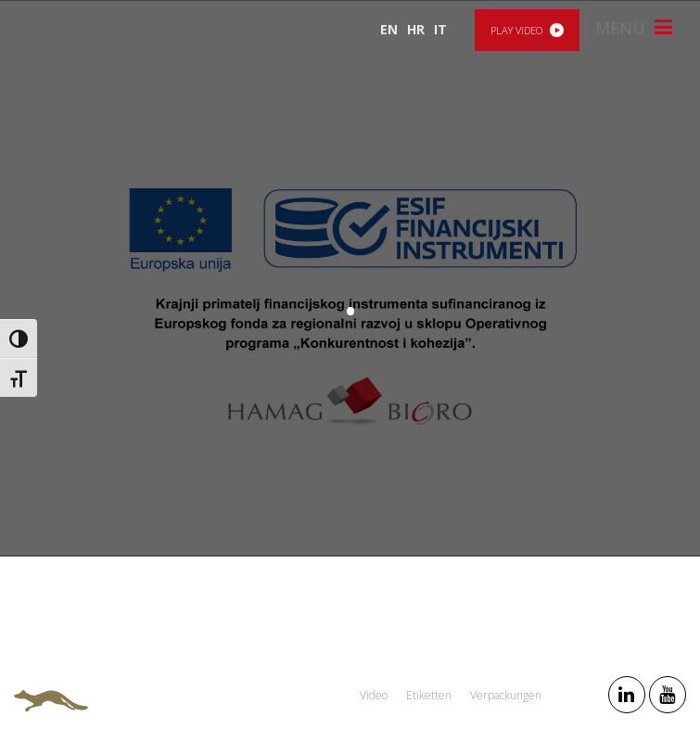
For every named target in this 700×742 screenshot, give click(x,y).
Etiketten (429, 695)
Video (374, 695)
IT (440, 29)
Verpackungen (506, 695)
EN (389, 29)
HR (416, 29)
